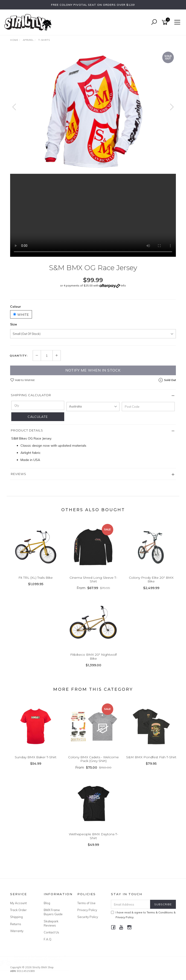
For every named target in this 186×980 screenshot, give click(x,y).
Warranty (17, 931)
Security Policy (88, 917)
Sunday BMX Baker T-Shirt (36, 757)
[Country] (93, 407)
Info (123, 285)
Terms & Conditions (160, 912)
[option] (93, 112)
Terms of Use (86, 903)
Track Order (18, 910)
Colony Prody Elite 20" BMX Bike (151, 580)
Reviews (19, 474)
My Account (18, 903)
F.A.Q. (48, 939)
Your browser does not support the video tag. (93, 215)
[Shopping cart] (166, 22)
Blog (47, 903)
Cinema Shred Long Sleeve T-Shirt (93, 580)
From (93, 588)
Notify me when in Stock (93, 370)
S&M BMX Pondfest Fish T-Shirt (151, 757)
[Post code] (148, 407)
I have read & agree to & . (143, 915)
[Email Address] (131, 904)
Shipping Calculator (31, 395)
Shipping (16, 917)
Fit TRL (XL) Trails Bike (36, 578)
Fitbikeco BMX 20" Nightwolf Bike (93, 657)
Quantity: (19, 356)
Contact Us (51, 932)
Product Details (27, 430)
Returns (16, 924)
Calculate (38, 417)
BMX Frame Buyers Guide (53, 912)
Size (13, 324)
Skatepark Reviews (51, 923)
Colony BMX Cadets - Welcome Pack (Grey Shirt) (93, 759)
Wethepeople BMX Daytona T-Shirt (93, 836)
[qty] (38, 405)
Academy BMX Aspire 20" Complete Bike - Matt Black (42, 961)
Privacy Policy (87, 910)
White (21, 315)
